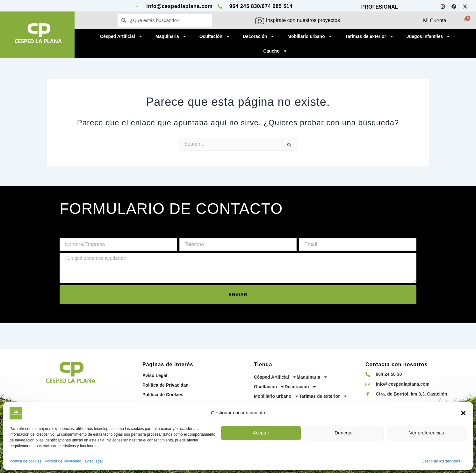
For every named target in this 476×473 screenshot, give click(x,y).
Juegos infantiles (429, 36)
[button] (463, 413)
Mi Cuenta (435, 21)
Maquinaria (171, 36)
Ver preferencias (426, 433)
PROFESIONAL (380, 7)
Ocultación (215, 36)
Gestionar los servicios (441, 461)
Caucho (275, 51)
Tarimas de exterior (370, 36)
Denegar (344, 433)
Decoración (259, 36)
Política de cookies (25, 461)
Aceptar (261, 433)
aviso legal (94, 461)
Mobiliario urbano (310, 36)
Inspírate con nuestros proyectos (303, 20)
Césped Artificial (121, 36)
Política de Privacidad (63, 461)
